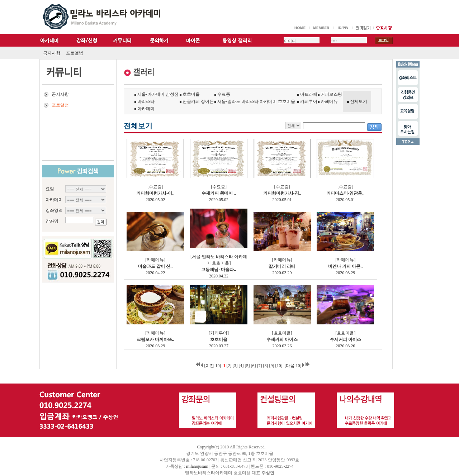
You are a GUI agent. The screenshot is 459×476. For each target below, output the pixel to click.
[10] (279, 366)
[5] (247, 366)
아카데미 (145, 109)
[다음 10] (293, 366)
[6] (253, 366)
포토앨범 (75, 53)
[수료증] (155, 187)
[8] (265, 366)
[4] (241, 366)
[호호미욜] (282, 333)
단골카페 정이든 (197, 101)
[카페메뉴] (155, 260)
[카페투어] (219, 333)
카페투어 (307, 101)
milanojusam (197, 466)
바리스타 (145, 101)
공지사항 (52, 53)
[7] (259, 366)
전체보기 (359, 101)
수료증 (222, 94)
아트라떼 (307, 94)
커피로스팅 (330, 94)
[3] (235, 366)
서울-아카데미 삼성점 (157, 94)
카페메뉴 (328, 101)
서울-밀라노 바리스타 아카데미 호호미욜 (255, 101)
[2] (229, 366)
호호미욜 (190, 94)
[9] (271, 366)
